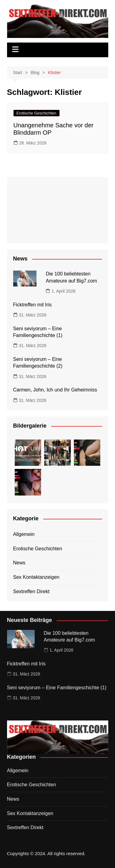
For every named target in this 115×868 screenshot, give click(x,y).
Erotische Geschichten (36, 113)
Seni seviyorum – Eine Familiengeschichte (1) (57, 688)
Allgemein (24, 534)
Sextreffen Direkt (31, 591)
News (19, 563)
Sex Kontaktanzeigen (36, 577)
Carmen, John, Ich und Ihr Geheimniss (55, 390)
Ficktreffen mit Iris (33, 305)
